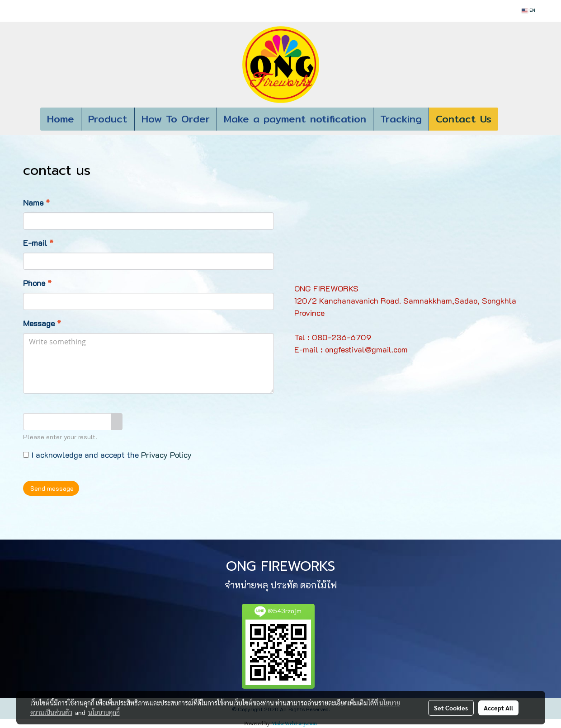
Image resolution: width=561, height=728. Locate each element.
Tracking (401, 119)
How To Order (176, 119)
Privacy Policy (166, 455)
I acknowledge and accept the (107, 455)
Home (61, 119)
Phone (37, 283)
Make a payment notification (295, 119)
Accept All (498, 708)
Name (36, 202)
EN (528, 11)
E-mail (38, 243)
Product (108, 119)
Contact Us (464, 119)
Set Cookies (451, 708)
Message (42, 323)
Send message (51, 488)
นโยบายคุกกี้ (104, 712)
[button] (512, 119)
